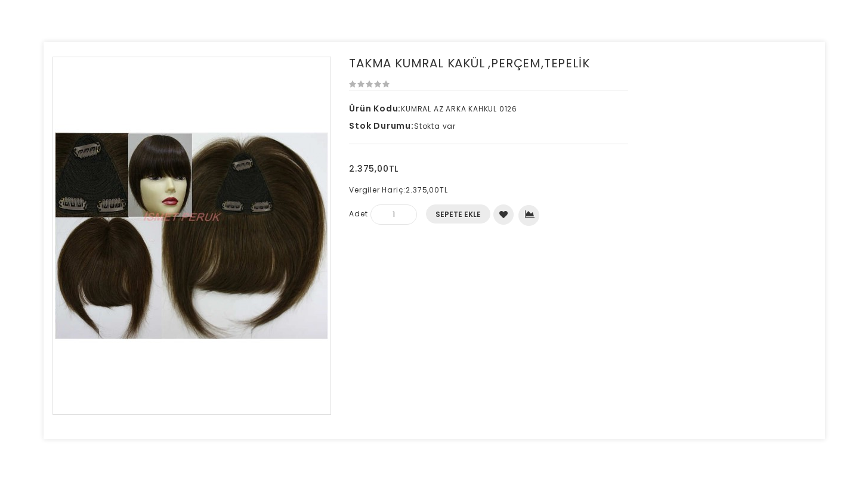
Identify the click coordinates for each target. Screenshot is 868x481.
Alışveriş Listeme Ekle (504, 215)
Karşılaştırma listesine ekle (530, 214)
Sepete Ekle (458, 214)
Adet (358, 214)
